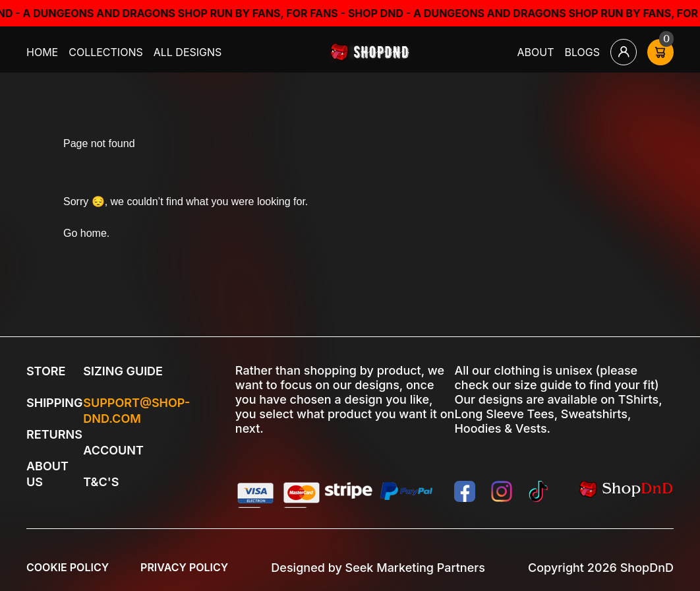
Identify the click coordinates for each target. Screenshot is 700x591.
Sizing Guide (123, 371)
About (536, 52)
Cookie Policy (68, 567)
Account (113, 450)
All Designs (188, 52)
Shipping (54, 403)
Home (42, 52)
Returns (54, 434)
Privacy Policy (184, 567)
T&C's (101, 482)
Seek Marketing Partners (415, 568)
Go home (85, 233)
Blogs (583, 52)
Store (46, 371)
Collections (106, 52)
